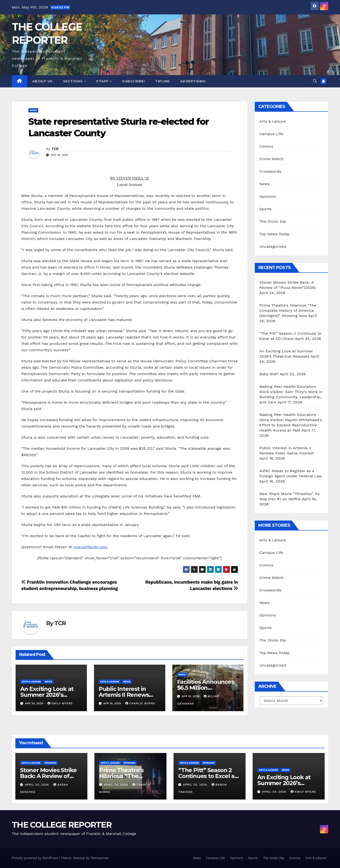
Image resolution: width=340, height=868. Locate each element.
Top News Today (275, 234)
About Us (42, 81)
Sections (73, 81)
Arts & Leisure (31, 682)
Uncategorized (273, 246)
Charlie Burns (140, 703)
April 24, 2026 (37, 785)
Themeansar (100, 858)
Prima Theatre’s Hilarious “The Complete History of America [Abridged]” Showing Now (288, 310)
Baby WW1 (269, 374)
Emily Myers (60, 703)
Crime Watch (272, 159)
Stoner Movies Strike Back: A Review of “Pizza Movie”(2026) (48, 776)
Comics (266, 146)
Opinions (268, 196)
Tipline (162, 81)
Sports (266, 209)
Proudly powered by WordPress (36, 858)
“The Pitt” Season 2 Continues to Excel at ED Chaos (208, 776)
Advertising (193, 81)
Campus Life (271, 134)
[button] (315, 81)
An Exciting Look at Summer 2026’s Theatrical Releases (47, 695)
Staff (103, 81)
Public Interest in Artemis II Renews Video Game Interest (127, 695)
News (33, 110)
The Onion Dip (273, 221)
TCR (55, 149)
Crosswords (270, 171)
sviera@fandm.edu (90, 547)
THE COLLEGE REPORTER (62, 825)
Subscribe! (133, 81)
